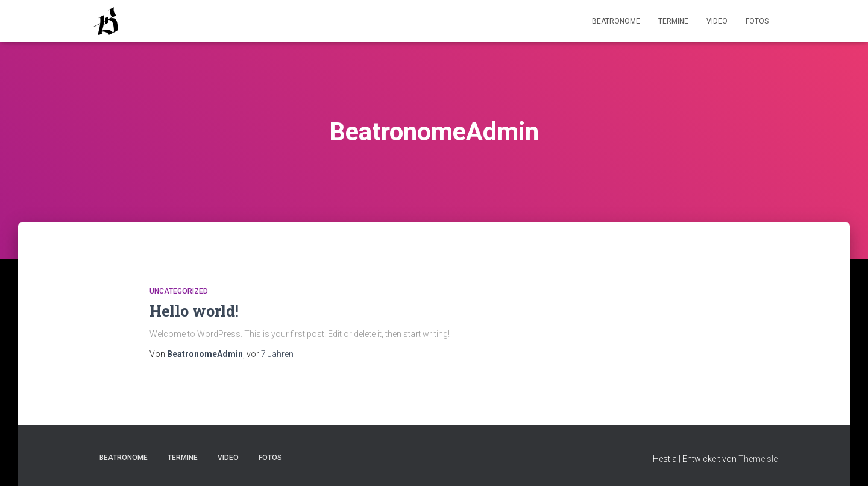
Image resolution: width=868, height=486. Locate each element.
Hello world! (194, 311)
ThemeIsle (758, 459)
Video (717, 21)
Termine (673, 21)
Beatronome (616, 21)
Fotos (757, 21)
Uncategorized (179, 291)
